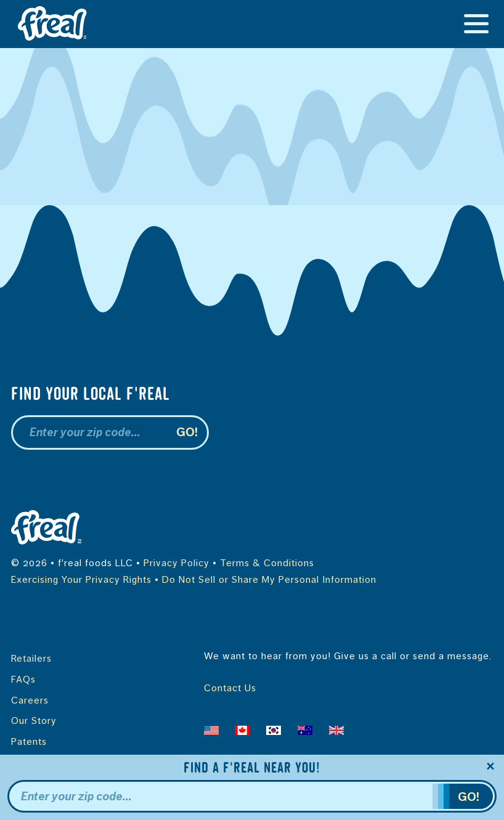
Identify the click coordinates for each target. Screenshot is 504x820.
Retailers (31, 658)
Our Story (34, 721)
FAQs (23, 679)
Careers (30, 700)
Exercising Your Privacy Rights (81, 579)
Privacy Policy (177, 563)
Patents (29, 742)
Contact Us (230, 688)
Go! (188, 432)
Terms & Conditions (267, 563)
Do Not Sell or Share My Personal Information (269, 579)
